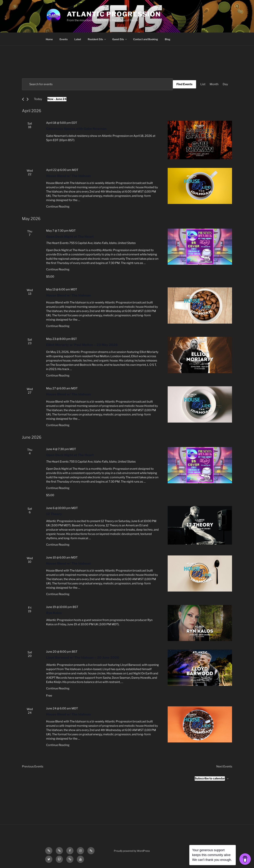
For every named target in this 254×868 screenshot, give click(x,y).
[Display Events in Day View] (225, 84)
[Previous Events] (23, 99)
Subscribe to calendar (210, 778)
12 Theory (54, 514)
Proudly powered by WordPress (132, 851)
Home (49, 39)
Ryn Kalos (54, 613)
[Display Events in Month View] (214, 84)
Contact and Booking (146, 39)
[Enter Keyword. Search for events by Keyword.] (97, 84)
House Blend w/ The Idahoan (68, 176)
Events (64, 39)
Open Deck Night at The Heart (70, 237)
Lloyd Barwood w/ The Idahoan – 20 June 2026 (83, 658)
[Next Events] (28, 99)
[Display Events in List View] (203, 84)
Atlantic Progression (114, 14)
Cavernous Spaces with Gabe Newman (76, 129)
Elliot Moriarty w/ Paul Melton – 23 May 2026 (82, 345)
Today (38, 99)
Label (78, 39)
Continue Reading (58, 207)
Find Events (184, 84)
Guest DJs (120, 39)
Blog (168, 39)
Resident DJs (97, 39)
